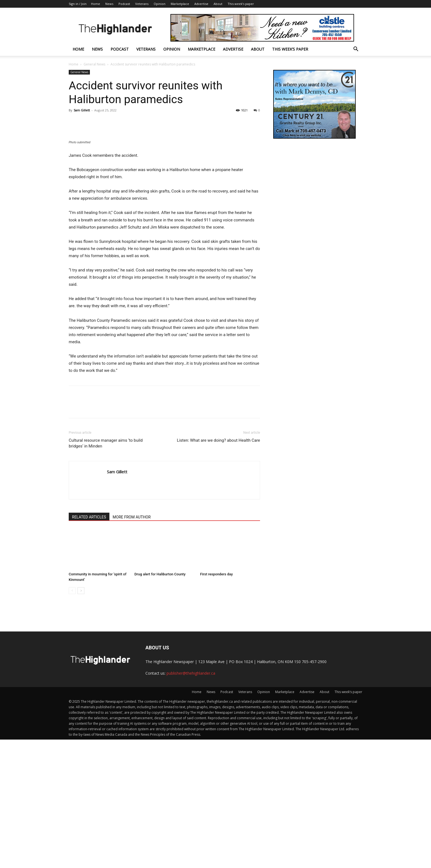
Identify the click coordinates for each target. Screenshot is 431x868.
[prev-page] (72, 719)
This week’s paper (241, 4)
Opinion (160, 4)
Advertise (201, 4)
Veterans (142, 4)
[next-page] (81, 719)
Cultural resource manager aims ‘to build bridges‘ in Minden (106, 572)
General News (94, 64)
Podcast (124, 4)
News (109, 4)
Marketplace (180, 4)
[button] (356, 50)
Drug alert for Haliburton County (160, 703)
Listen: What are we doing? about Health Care (219, 569)
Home (96, 4)
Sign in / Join (78, 4)
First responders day (216, 703)
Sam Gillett (82, 110)
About (218, 4)
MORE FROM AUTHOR (132, 645)
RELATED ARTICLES (89, 645)
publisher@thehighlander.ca (191, 802)
